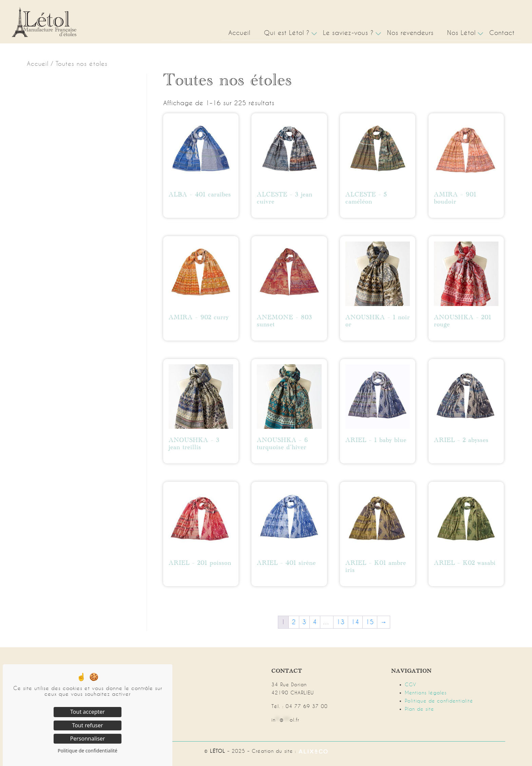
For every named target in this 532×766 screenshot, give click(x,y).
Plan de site (419, 709)
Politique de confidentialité (439, 701)
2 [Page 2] (294, 622)
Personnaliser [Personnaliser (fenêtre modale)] (88, 739)
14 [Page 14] (355, 622)
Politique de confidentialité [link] (88, 751)
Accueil (239, 33)
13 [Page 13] (341, 622)
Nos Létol (461, 33)
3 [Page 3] (304, 622)
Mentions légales (426, 693)
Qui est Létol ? (287, 33)
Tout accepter (88, 712)
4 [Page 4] (315, 622)
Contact (502, 33)
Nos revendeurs (410, 33)
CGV (411, 685)
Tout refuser (87, 725)
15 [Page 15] (370, 622)
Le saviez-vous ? (348, 33)
